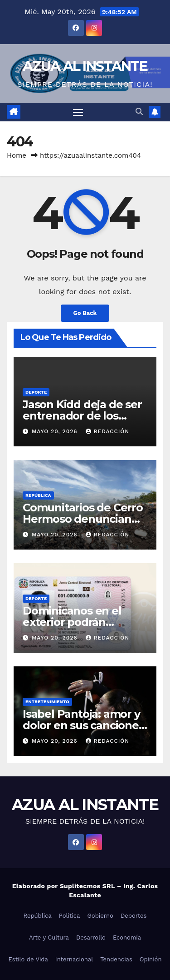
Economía (127, 937)
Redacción (107, 431)
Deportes (134, 916)
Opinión (151, 959)
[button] (139, 112)
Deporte (36, 392)
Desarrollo (91, 937)
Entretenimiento (47, 702)
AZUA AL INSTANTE (85, 66)
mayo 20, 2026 (56, 431)
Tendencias (116, 959)
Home (17, 155)
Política (70, 916)
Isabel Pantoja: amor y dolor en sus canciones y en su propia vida (83, 725)
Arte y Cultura (49, 937)
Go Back (85, 313)
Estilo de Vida (28, 959)
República (38, 495)
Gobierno (100, 916)
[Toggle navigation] (78, 112)
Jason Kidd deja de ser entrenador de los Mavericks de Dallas (82, 416)
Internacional (74, 959)
